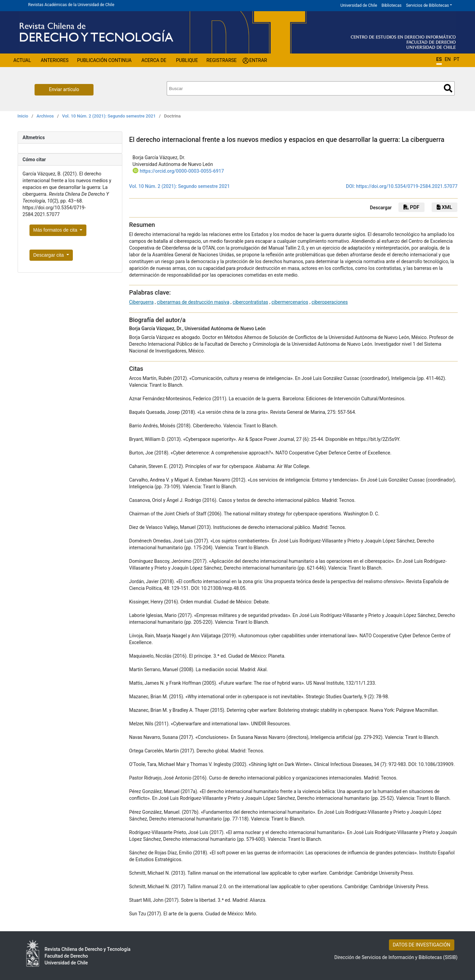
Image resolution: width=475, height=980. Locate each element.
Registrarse (221, 60)
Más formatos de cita (56, 230)
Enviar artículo (64, 89)
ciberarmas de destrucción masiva (193, 302)
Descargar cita (49, 255)
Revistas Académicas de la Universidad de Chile (71, 5)
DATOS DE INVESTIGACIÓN (421, 945)
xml (444, 207)
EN (448, 59)
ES (439, 59)
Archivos (45, 116)
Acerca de (154, 60)
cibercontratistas (251, 302)
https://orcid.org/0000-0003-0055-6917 (182, 171)
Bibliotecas (391, 5)
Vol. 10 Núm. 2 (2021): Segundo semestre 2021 (109, 116)
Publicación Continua (105, 60)
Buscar (448, 88)
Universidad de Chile (359, 5)
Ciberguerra (141, 302)
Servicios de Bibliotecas (427, 5)
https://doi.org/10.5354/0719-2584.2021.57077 (407, 186)
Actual (22, 60)
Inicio (23, 116)
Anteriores (55, 60)
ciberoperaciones (329, 302)
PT (457, 59)
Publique (187, 60)
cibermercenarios (290, 302)
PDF (411, 207)
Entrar (258, 60)
